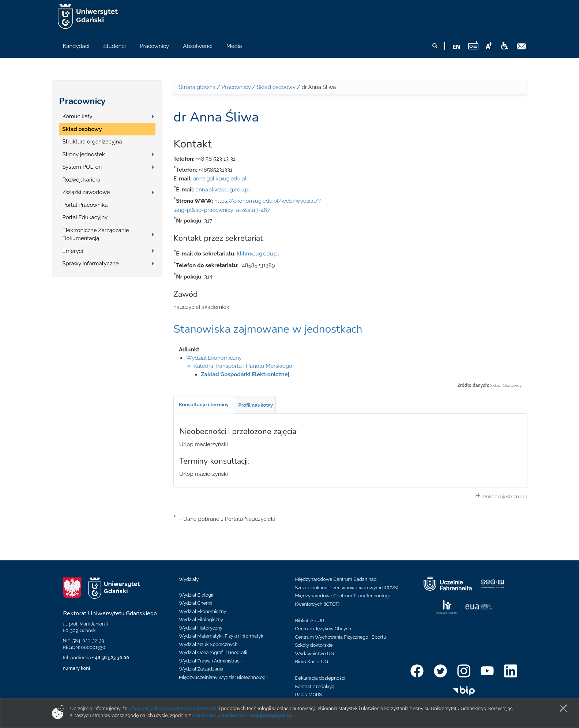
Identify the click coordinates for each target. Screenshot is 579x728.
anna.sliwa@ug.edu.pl (223, 190)
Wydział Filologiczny (201, 619)
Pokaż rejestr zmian (501, 496)
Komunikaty (78, 116)
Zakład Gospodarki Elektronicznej (245, 374)
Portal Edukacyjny (85, 217)
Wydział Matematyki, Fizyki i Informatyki (222, 636)
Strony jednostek (84, 154)
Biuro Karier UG (312, 662)
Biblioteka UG (310, 621)
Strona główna (197, 87)
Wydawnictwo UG (315, 654)
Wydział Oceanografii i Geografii (213, 652)
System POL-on (82, 167)
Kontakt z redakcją (315, 686)
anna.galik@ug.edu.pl (220, 179)
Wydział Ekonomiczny (214, 358)
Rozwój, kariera (82, 180)
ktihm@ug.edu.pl (258, 254)
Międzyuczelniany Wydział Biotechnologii (223, 677)
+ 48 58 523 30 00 (110, 658)
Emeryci (73, 251)
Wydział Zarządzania (201, 669)
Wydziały (189, 579)
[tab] (204, 405)
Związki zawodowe (86, 192)
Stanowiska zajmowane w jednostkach (268, 329)
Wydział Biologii (196, 595)
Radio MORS (309, 695)
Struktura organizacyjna (92, 142)
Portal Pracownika (85, 205)
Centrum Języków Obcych (323, 629)
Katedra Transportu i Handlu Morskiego (243, 366)
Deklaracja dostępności (320, 678)
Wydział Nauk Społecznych (208, 644)
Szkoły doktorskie (314, 645)
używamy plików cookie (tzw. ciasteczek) (173, 708)
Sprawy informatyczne (91, 264)
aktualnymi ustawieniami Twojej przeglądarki (241, 715)
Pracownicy (82, 101)
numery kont (77, 668)
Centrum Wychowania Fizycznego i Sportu (341, 637)
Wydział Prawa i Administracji (210, 661)
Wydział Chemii (195, 603)
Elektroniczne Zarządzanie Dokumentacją (96, 234)
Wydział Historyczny (201, 628)
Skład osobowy (82, 129)
